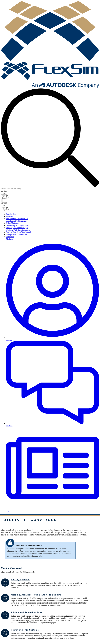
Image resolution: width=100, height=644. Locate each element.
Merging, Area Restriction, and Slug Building (36, 595)
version (4, 191)
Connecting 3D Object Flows (18, 225)
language (5, 196)
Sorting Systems (20, 580)
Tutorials (10, 216)
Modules (9, 239)
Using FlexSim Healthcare (17, 234)
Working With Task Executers (18, 230)
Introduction (11, 214)
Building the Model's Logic (17, 228)
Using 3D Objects (13, 223)
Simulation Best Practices (16, 221)
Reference (10, 237)
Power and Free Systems (25, 630)
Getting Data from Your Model (18, 232)
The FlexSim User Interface (17, 219)
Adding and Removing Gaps (27, 612)
